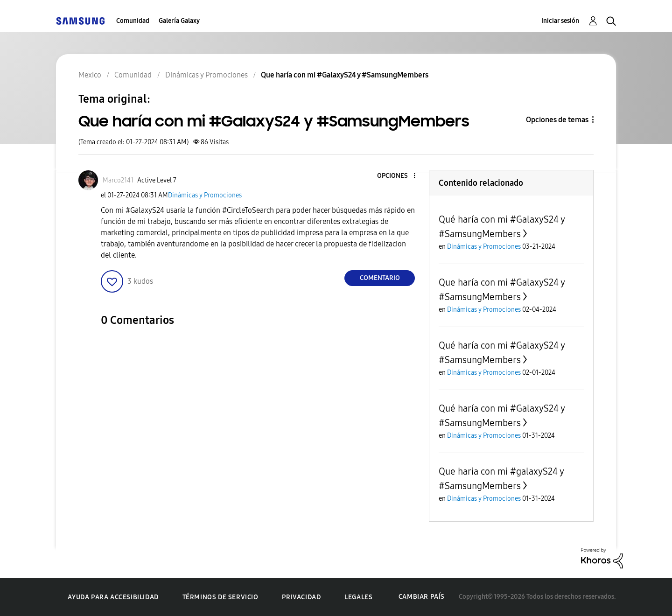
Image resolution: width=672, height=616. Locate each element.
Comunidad (133, 21)
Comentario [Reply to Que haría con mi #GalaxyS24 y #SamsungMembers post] (380, 278)
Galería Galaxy (179, 21)
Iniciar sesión (560, 21)
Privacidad (301, 597)
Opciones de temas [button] (557, 120)
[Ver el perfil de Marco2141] (118, 180)
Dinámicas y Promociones (205, 195)
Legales (358, 597)
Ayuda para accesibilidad (113, 597)
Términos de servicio (220, 597)
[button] (399, 176)
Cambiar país (422, 597)
